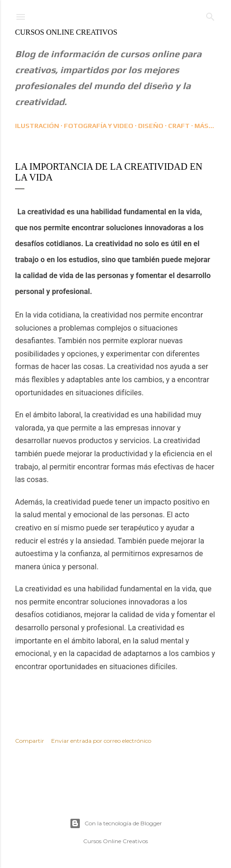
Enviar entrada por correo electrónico (101, 741)
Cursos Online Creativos (66, 32)
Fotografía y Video (99, 126)
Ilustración (37, 126)
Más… (204, 126)
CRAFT (179, 126)
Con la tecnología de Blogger (116, 823)
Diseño (151, 126)
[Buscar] (210, 15)
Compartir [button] (30, 741)
